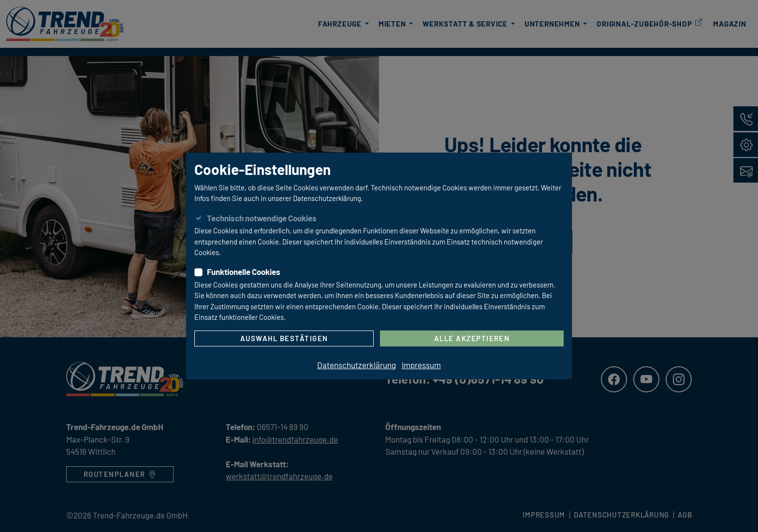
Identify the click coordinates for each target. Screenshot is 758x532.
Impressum (421, 365)
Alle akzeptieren (472, 338)
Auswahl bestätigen (284, 338)
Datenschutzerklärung (357, 365)
